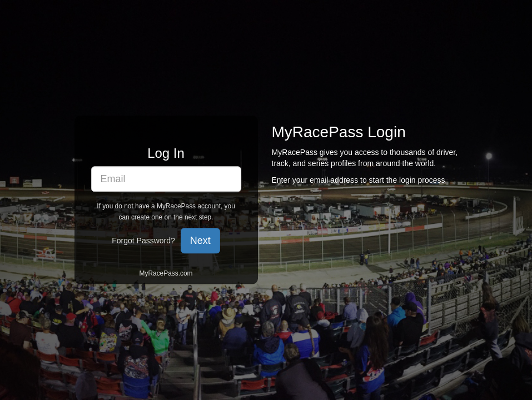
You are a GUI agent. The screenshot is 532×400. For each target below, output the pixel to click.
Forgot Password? (143, 241)
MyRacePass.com (166, 274)
